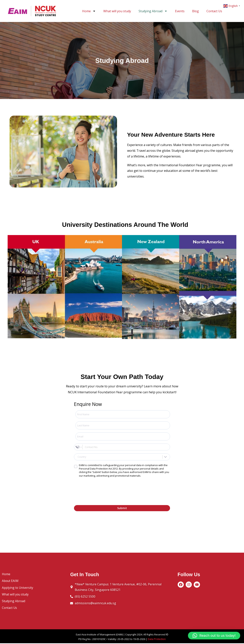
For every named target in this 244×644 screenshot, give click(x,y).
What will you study (117, 11)
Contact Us (214, 11)
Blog (195, 11)
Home (89, 11)
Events (180, 11)
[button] (214, 636)
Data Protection (157, 640)
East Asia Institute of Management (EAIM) (99, 635)
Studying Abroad (153, 11)
